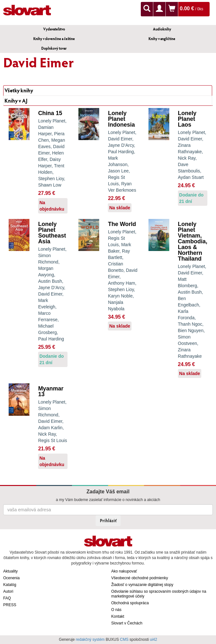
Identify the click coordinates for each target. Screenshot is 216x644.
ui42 (153, 640)
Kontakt (118, 616)
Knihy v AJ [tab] (16, 100)
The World (122, 224)
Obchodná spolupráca (130, 603)
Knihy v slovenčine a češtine (54, 39)
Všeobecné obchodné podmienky (140, 578)
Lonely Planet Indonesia (121, 119)
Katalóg (10, 585)
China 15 (50, 113)
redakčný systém (90, 640)
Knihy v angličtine (162, 39)
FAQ (7, 598)
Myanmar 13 (51, 391)
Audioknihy (162, 29)
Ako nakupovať (124, 571)
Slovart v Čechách (127, 623)
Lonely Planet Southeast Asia (52, 233)
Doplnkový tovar (54, 48)
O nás (116, 610)
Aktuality (10, 571)
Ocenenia (11, 578)
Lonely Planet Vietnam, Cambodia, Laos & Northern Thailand (193, 241)
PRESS (10, 605)
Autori (8, 591)
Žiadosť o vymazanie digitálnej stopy (142, 585)
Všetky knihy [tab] (19, 90)
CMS (124, 640)
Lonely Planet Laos (187, 119)
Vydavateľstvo (54, 29)
